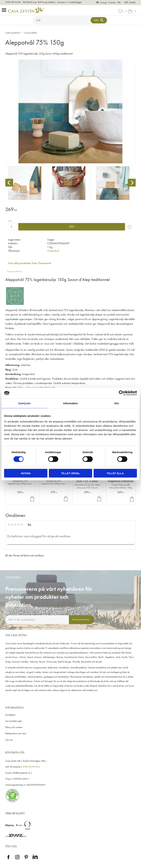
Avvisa (26, 473)
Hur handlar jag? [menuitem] (13, 721)
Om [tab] (117, 403)
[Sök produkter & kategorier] (62, 20)
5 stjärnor (22, 525)
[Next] (132, 183)
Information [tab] (71, 403)
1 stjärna (9, 525)
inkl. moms (130, 2)
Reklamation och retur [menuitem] (16, 733)
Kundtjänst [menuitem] (10, 715)
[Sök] (99, 20)
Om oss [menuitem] (9, 740)
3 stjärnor (15, 525)
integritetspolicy (50, 627)
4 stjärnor (18, 525)
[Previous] (9, 183)
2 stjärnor (12, 525)
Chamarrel (53, 251)
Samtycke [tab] (25, 403)
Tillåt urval (70, 473)
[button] (5, 10)
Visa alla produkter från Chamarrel (29, 263)
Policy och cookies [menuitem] (14, 727)
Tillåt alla (115, 473)
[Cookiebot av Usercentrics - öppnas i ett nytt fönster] (121, 393)
